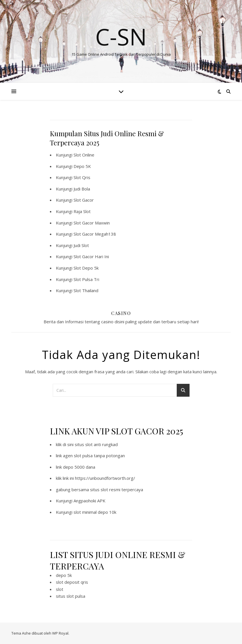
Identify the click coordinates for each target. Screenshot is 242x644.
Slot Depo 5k (86, 268)
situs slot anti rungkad (96, 444)
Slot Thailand (86, 290)
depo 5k (64, 575)
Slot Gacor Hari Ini (91, 256)
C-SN (121, 37)
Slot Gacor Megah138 (95, 234)
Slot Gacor (84, 200)
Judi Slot (81, 245)
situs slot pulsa (71, 596)
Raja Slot (82, 211)
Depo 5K (82, 166)
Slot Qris (82, 177)
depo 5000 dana (79, 467)
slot (60, 589)
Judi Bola (82, 189)
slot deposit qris (72, 582)
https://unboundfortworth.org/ (105, 478)
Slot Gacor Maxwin (92, 223)
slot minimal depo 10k (95, 512)
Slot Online (84, 155)
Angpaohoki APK (90, 501)
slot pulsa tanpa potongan (99, 456)
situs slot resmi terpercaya (117, 489)
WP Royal (60, 633)
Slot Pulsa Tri (86, 279)
